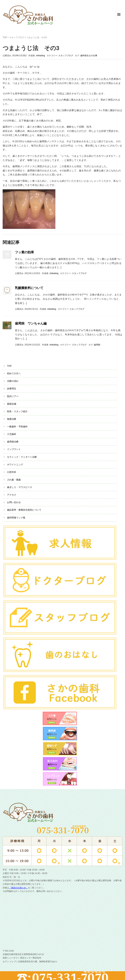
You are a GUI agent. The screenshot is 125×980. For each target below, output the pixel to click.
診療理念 (12, 389)
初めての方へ (14, 373)
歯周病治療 (13, 442)
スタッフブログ (17, 37)
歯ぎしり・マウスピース (20, 487)
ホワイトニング (15, 465)
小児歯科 (12, 434)
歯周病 (97, 345)
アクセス (12, 495)
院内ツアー (13, 396)
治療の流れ (13, 381)
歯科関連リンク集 (16, 518)
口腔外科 (12, 472)
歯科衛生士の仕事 (89, 56)
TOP (5, 37)
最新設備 (12, 404)
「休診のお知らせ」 (18, 888)
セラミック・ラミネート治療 (22, 457)
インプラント (14, 449)
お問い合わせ (14, 502)
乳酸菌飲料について (29, 288)
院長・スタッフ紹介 (17, 411)
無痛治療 (12, 419)
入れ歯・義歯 (14, 480)
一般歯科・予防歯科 (17, 427)
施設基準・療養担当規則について (24, 510)
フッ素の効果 (24, 252)
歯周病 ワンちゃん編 (31, 323)
